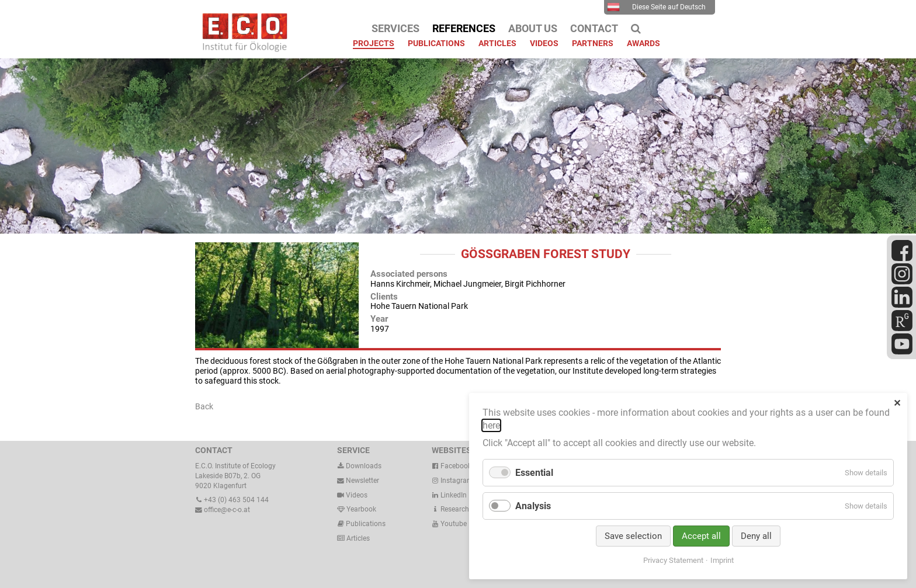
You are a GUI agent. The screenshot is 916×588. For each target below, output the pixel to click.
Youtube (449, 524)
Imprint (722, 560)
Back (204, 406)
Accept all (701, 536)
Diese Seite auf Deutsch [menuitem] (656, 7)
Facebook (452, 466)
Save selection (633, 536)
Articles (357, 538)
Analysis (533, 506)
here (491, 425)
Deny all (756, 536)
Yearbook (357, 509)
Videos (357, 495)
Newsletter (358, 481)
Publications (366, 524)
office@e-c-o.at (223, 510)
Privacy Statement (673, 560)
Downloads (359, 466)
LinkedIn (449, 495)
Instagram (452, 481)
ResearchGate (458, 509)
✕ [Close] (897, 403)
